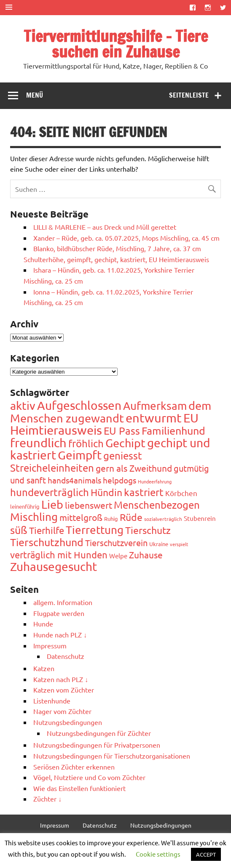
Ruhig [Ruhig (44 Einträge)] (111, 519)
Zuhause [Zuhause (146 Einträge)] (146, 555)
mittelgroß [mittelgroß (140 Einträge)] (81, 517)
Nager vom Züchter (62, 711)
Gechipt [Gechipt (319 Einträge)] (125, 443)
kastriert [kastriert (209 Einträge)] (144, 492)
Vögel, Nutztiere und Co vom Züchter (89, 777)
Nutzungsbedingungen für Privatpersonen (97, 745)
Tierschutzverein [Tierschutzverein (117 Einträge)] (116, 543)
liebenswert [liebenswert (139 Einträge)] (89, 505)
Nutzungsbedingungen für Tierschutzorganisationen (112, 756)
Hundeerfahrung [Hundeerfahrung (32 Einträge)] (155, 481)
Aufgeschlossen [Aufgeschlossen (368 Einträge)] (79, 405)
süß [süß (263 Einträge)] (19, 530)
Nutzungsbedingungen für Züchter (99, 733)
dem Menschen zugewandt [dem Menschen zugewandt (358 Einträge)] (111, 412)
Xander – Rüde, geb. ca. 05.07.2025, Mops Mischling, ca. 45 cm (126, 238)
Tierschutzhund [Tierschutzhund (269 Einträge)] (47, 542)
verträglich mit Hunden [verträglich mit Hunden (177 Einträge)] (59, 555)
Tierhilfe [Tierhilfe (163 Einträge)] (47, 530)
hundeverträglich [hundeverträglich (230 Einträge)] (50, 492)
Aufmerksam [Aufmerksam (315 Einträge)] (155, 406)
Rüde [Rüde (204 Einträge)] (131, 517)
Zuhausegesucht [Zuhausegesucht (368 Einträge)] (54, 567)
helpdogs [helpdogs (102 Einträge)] (120, 480)
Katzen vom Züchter (64, 690)
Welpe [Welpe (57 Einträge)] (118, 556)
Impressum (50, 645)
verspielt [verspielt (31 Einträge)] (179, 544)
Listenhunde (52, 701)
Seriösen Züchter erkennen (74, 767)
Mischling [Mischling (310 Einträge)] (34, 517)
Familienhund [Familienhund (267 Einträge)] (173, 431)
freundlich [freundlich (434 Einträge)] (38, 443)
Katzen (44, 668)
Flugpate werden (59, 613)
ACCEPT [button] (206, 854)
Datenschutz (66, 656)
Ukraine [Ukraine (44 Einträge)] (159, 544)
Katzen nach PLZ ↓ (61, 679)
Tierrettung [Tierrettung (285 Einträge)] (95, 530)
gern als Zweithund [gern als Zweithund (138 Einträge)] (134, 468)
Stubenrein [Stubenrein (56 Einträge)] (200, 518)
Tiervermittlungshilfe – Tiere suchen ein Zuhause (116, 44)
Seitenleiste (189, 95)
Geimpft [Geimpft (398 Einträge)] (80, 455)
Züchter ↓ (47, 799)
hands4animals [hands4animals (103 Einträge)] (74, 480)
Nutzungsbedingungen (68, 722)
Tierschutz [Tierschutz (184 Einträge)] (148, 530)
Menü (35, 95)
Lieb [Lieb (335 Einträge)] (52, 504)
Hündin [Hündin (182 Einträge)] (106, 492)
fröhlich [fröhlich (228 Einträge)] (86, 443)
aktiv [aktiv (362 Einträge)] (23, 405)
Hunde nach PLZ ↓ (60, 634)
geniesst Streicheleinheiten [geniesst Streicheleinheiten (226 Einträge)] (76, 462)
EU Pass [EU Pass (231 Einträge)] (122, 431)
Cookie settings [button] (158, 854)
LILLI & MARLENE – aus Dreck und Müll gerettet (105, 227)
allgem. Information (63, 602)
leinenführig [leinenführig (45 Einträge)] (25, 506)
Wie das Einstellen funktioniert (79, 788)
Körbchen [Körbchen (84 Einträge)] (181, 493)
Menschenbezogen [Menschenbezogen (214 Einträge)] (157, 505)
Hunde (43, 624)
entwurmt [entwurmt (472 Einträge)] (154, 418)
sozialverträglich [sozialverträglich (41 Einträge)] (163, 519)
